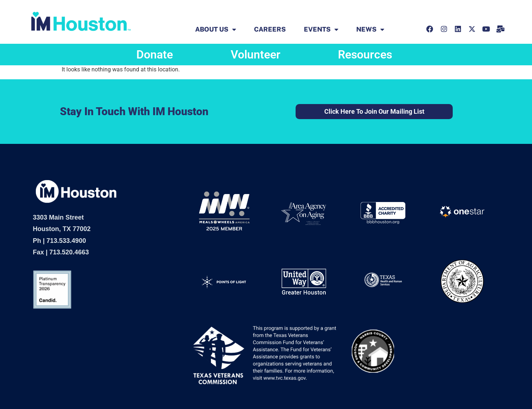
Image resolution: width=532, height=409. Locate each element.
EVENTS (321, 29)
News (370, 29)
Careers (270, 29)
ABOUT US (216, 29)
